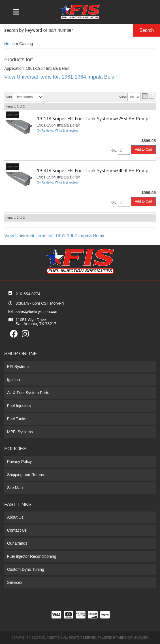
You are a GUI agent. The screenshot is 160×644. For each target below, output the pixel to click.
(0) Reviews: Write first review (57, 131)
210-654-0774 (28, 294)
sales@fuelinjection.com (37, 312)
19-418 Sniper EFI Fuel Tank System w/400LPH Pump (93, 171)
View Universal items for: (61, 77)
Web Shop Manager (133, 638)
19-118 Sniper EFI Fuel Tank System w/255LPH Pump (93, 119)
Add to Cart (143, 150)
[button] (80, 30)
